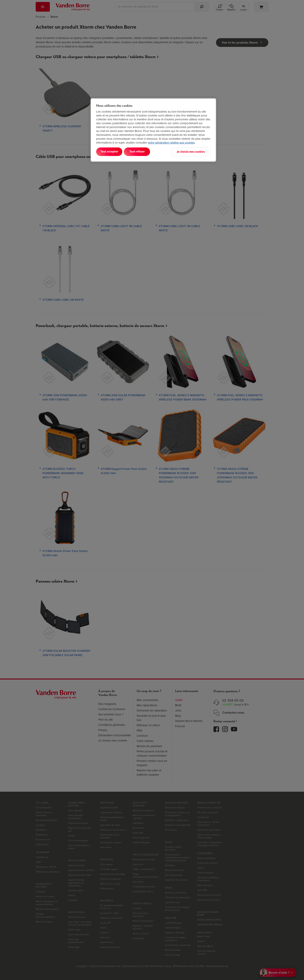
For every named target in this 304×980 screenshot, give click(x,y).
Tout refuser (146, 152)
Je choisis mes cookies (191, 152)
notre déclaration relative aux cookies (171, 143)
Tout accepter (112, 152)
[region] (153, 130)
